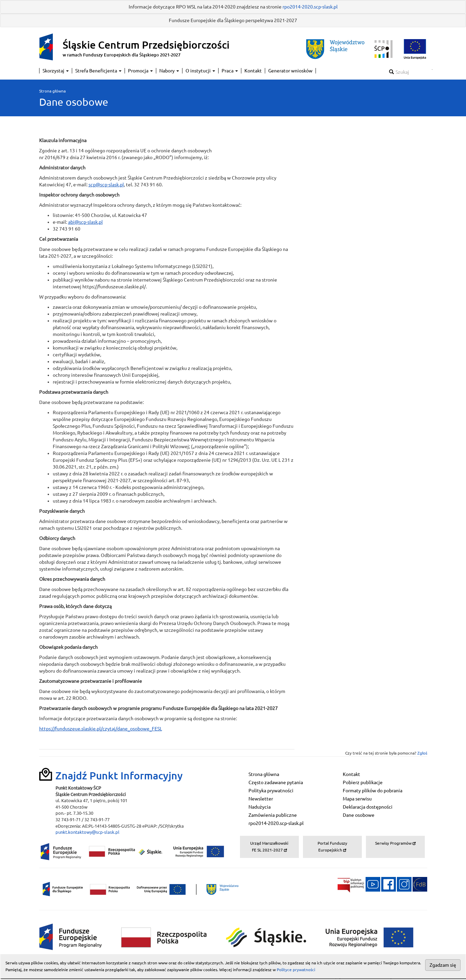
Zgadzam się (443, 965)
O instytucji (200, 71)
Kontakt (253, 71)
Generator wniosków (290, 71)
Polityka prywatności (271, 791)
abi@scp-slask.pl (85, 222)
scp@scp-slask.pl (106, 185)
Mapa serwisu (357, 799)
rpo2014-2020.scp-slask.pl (310, 7)
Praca (230, 71)
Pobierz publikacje (363, 782)
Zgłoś (422, 753)
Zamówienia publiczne (273, 815)
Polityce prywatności (296, 970)
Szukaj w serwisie (432, 70)
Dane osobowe (359, 815)
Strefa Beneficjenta (98, 71)
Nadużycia (260, 807)
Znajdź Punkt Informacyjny (119, 776)
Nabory (169, 71)
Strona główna (52, 91)
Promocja (140, 71)
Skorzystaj (56, 71)
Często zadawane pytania (276, 782)
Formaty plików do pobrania (373, 791)
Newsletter (261, 799)
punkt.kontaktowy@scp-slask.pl (87, 832)
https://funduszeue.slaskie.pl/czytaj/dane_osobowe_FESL (101, 729)
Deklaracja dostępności (368, 807)
